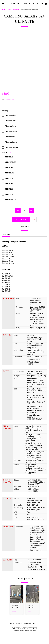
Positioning (18, 508)
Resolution (18, 350)
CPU (18, 313)
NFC (16, 512)
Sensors (19, 527)
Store (9, 9)
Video (16, 465)
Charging (18, 562)
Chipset (19, 307)
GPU (18, 328)
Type (16, 335)
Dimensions (19, 371)
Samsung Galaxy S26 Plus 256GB (31, 607)
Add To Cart (21, 220)
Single (17, 480)
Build (16, 378)
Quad (16, 426)
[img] (17, 594)
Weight (17, 376)
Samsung (16, 9)
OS (17, 298)
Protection (18, 357)
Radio (16, 515)
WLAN (16, 498)
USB (16, 517)
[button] (3, 4)
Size (15, 344)
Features (18, 460)
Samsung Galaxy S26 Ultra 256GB (16, 607)
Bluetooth (18, 505)
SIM (15, 389)
